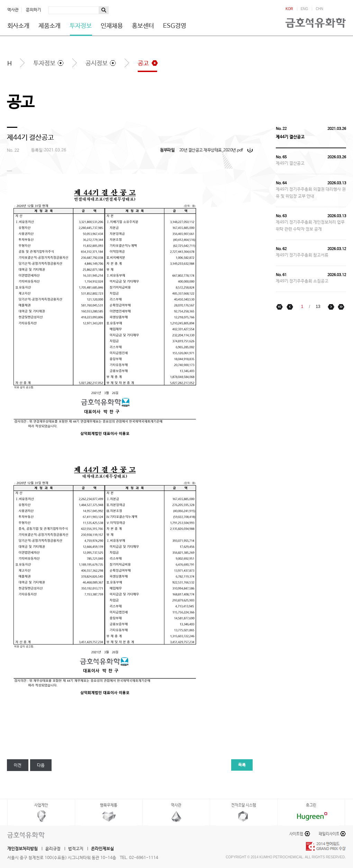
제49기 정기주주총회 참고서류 (302, 255)
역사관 (13, 10)
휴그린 (311, 805)
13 (318, 307)
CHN (319, 9)
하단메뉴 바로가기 (0, 0)
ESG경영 (175, 26)
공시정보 (97, 63)
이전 (18, 765)
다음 (41, 765)
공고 (143, 63)
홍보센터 (143, 26)
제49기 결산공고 (290, 163)
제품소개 (49, 26)
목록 (242, 765)
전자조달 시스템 (244, 805)
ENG (305, 9)
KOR (289, 9)
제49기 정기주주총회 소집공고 (302, 281)
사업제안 (41, 805)
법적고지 (76, 849)
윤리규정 (53, 849)
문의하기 (34, 10)
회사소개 (18, 26)
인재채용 (112, 26)
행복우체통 (109, 805)
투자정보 (81, 26)
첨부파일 (167, 150)
